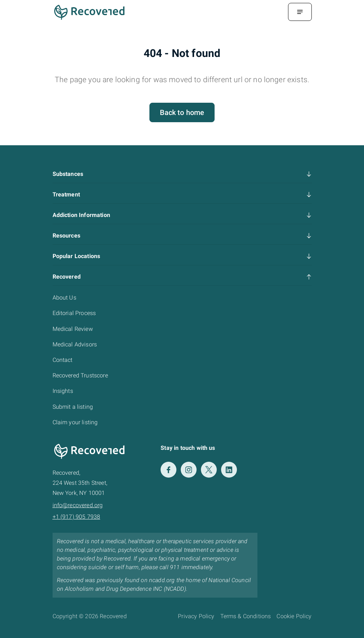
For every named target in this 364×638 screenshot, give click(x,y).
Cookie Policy (294, 616)
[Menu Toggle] (300, 12)
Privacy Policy (196, 616)
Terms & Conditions (246, 616)
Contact (63, 360)
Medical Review (73, 329)
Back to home (182, 112)
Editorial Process (74, 313)
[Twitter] (209, 470)
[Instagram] (189, 470)
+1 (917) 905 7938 (77, 517)
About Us (64, 298)
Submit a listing (73, 407)
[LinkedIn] (229, 470)
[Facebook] (168, 470)
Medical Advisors (75, 344)
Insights (63, 391)
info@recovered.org (78, 505)
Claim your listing (75, 422)
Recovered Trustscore (80, 375)
